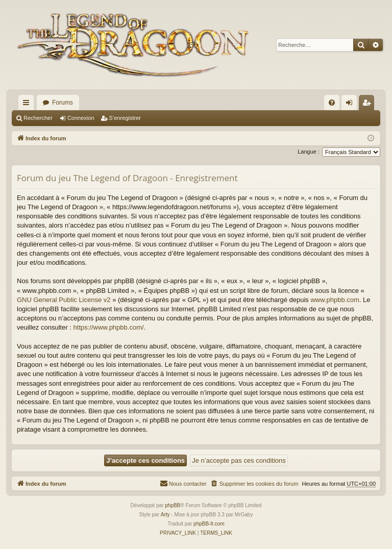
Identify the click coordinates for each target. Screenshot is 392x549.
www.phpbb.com (335, 300)
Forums (63, 103)
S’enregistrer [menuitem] (369, 105)
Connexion (81, 118)
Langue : (309, 152)
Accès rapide (28, 105)
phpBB (173, 505)
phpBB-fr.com (209, 524)
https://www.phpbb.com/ (109, 327)
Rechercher (38, 118)
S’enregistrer (125, 118)
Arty (165, 515)
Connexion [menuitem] (351, 105)
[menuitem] (332, 103)
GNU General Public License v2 (64, 300)
